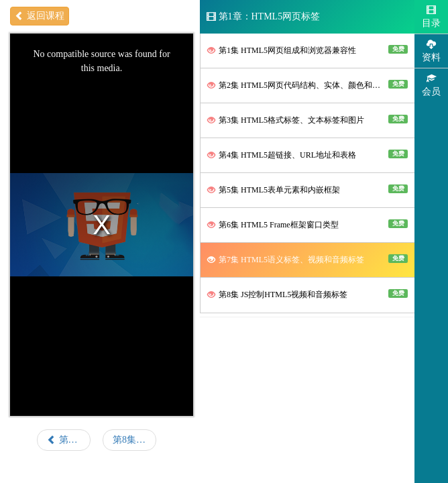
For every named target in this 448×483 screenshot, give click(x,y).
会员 (431, 85)
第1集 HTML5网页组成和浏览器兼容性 (307, 50)
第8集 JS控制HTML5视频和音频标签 (307, 294)
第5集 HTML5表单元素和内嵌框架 (307, 190)
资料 (431, 51)
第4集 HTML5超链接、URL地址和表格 (307, 155)
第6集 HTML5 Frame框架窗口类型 (307, 224)
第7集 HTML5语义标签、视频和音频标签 (307, 259)
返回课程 (40, 16)
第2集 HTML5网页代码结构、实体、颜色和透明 (307, 85)
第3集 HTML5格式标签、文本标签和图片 (307, 120)
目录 (431, 16)
